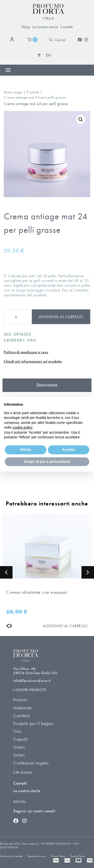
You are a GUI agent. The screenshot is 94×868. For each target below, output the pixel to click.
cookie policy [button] (22, 427)
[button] (6, 572)
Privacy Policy (58, 856)
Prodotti (33, 92)
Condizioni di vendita (11, 856)
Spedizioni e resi (37, 856)
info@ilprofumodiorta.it (32, 681)
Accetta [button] (69, 450)
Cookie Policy (78, 856)
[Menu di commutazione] (8, 70)
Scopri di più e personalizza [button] (47, 462)
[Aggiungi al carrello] (65, 626)
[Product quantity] (18, 317)
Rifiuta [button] (26, 450)
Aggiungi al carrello (61, 317)
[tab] (47, 385)
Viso (31, 340)
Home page (13, 92)
